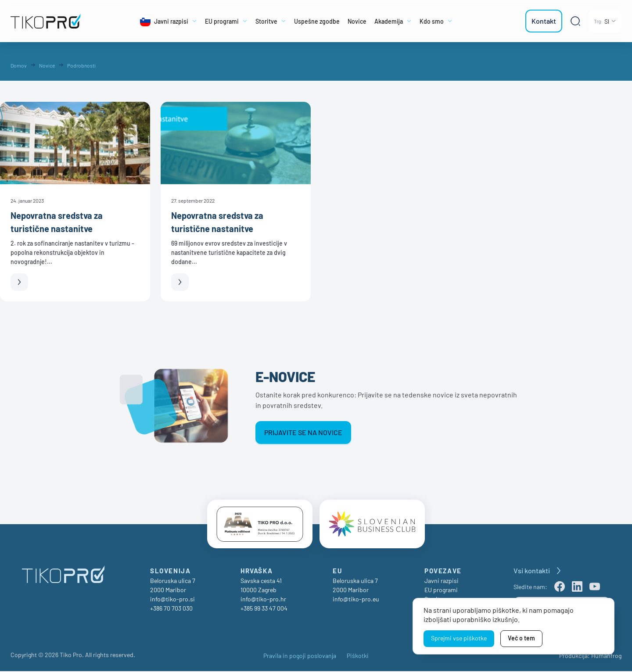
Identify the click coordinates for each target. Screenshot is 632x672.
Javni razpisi (442, 581)
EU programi (441, 591)
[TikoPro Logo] (50, 21)
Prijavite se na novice (303, 432)
